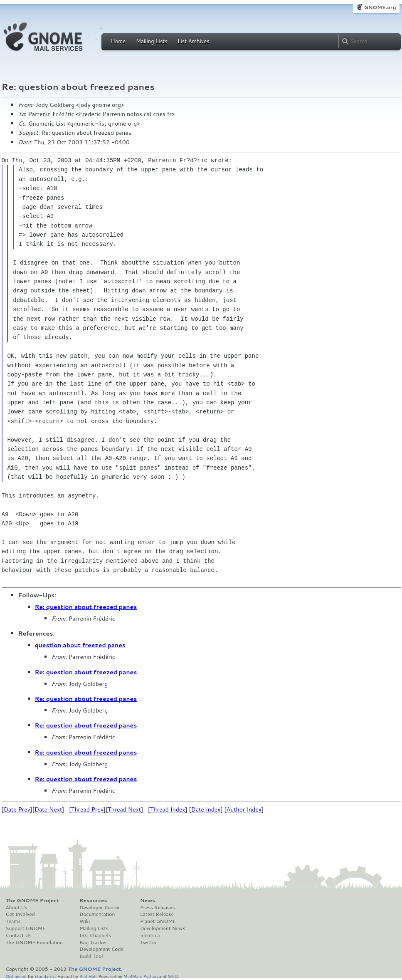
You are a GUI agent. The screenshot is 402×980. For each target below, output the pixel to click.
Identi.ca (150, 935)
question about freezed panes (80, 645)
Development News (163, 928)
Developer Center (100, 908)
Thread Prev (87, 809)
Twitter (148, 943)
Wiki (85, 921)
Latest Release (157, 914)
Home (118, 41)
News (148, 901)
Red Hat (87, 976)
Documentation (97, 914)
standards (45, 976)
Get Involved (20, 914)
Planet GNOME (158, 921)
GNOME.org (380, 7)
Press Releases (157, 908)
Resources (93, 901)
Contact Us (19, 935)
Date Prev (17, 809)
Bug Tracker (93, 943)
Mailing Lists (152, 41)
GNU (173, 976)
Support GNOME (26, 928)
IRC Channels (95, 935)
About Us (17, 908)
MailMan (132, 976)
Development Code (101, 949)
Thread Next (124, 809)
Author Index (244, 809)
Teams (13, 921)
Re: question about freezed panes (86, 607)
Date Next (48, 809)
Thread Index (168, 809)
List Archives (193, 41)
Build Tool (91, 956)
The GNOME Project (32, 901)
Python (151, 976)
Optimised (16, 976)
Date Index (206, 809)
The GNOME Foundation (35, 943)
